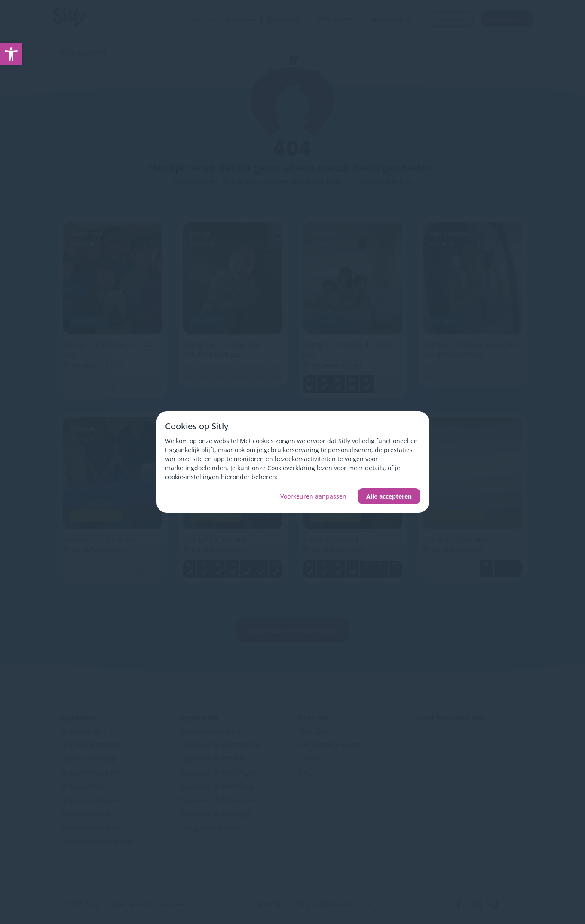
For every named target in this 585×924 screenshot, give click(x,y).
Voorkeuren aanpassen (313, 496)
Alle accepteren (389, 496)
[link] (11, 54)
